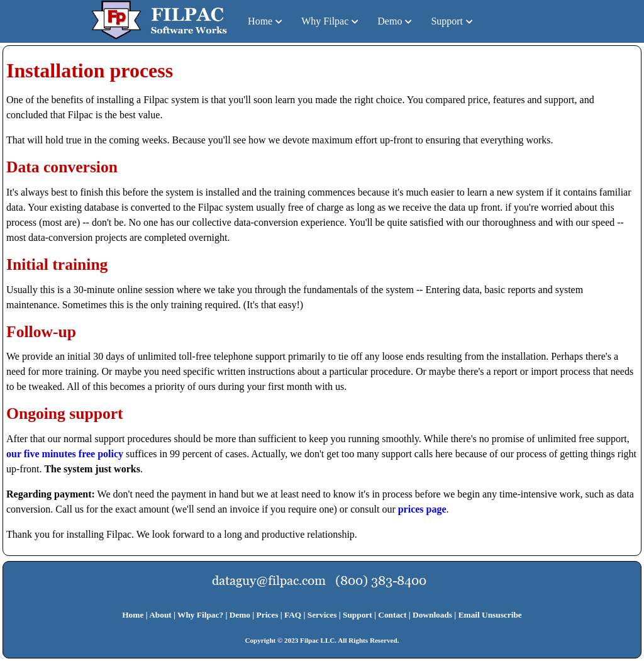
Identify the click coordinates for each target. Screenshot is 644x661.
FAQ (293, 615)
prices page (422, 509)
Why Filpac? (200, 615)
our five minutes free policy (65, 454)
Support (447, 21)
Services (322, 615)
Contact (392, 615)
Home (260, 21)
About (160, 615)
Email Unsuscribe (490, 615)
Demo (390, 21)
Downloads (432, 615)
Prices (268, 615)
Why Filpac (325, 21)
